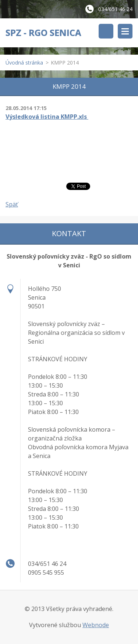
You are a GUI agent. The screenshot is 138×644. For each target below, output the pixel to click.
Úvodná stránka (24, 63)
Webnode (96, 625)
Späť (12, 204)
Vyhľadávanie (106, 31)
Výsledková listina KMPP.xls (47, 117)
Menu (125, 31)
